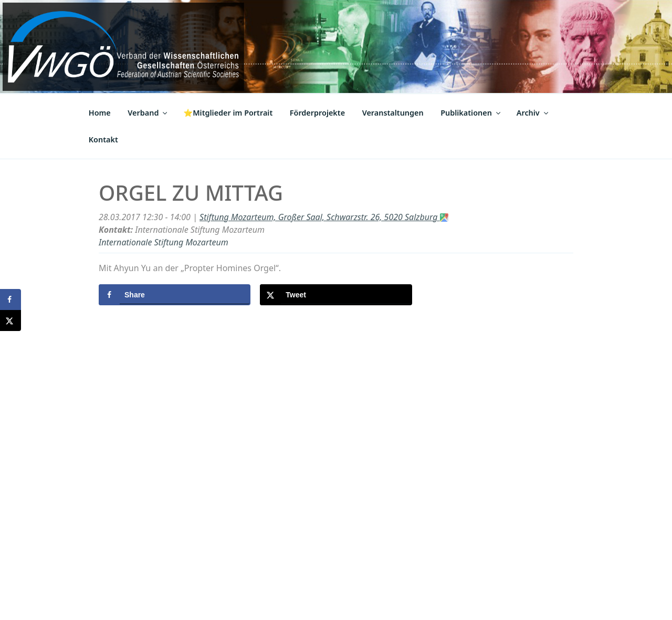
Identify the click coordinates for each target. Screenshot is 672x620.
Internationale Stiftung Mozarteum (164, 242)
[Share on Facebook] (175, 295)
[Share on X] (336, 295)
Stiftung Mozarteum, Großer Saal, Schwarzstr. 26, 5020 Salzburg (324, 217)
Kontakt (103, 139)
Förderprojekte (317, 113)
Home (100, 113)
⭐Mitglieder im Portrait (228, 113)
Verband (148, 113)
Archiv (533, 113)
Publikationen (471, 113)
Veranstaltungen (393, 113)
